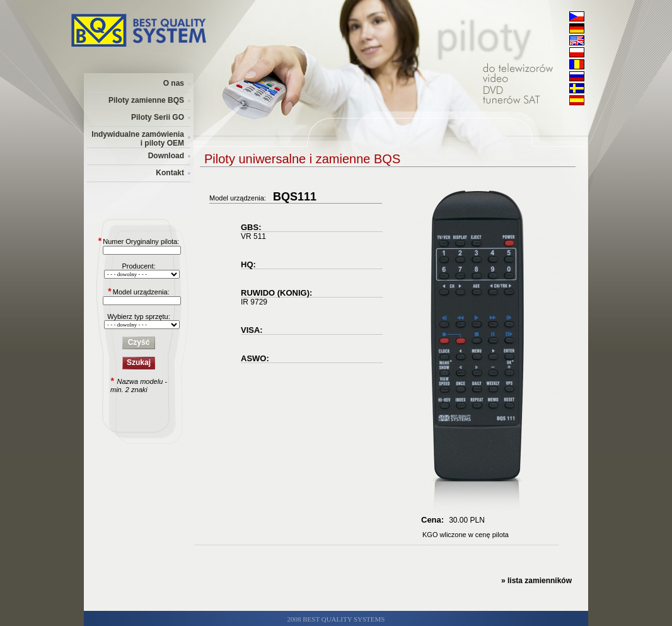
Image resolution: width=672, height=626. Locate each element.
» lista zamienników (536, 581)
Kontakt (170, 173)
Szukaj (139, 362)
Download (166, 156)
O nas (174, 83)
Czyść (139, 342)
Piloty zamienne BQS (146, 100)
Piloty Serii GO (158, 117)
